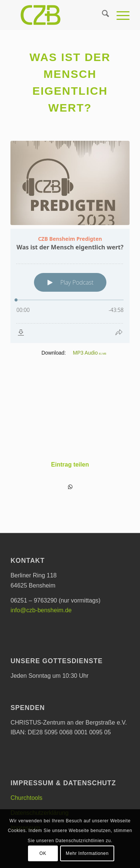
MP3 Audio (90, 353)
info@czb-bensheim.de (41, 610)
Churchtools (26, 798)
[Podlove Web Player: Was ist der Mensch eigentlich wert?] (70, 286)
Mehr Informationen (87, 853)
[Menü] (119, 15)
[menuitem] (102, 15)
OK (43, 853)
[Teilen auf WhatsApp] (70, 487)
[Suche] (102, 15)
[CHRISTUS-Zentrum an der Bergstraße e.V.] (58, 15)
